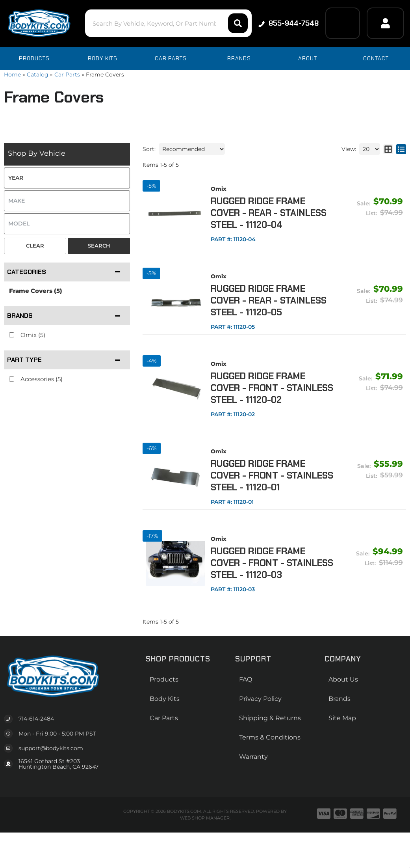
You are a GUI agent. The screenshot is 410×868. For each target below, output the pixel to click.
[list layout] (401, 149)
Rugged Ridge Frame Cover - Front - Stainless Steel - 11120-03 (272, 563)
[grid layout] (388, 149)
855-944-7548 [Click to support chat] (288, 23)
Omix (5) (33, 335)
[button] (168, 23)
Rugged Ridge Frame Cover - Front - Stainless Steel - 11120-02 (272, 388)
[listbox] (67, 178)
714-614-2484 (36, 719)
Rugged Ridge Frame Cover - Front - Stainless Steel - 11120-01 (272, 475)
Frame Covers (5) (36, 291)
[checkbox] (12, 335)
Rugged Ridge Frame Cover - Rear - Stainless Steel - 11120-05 (269, 300)
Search (99, 246)
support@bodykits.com (51, 748)
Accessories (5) (42, 379)
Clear (35, 246)
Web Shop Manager (205, 818)
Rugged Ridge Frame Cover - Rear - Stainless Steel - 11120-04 (269, 213)
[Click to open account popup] (385, 23)
